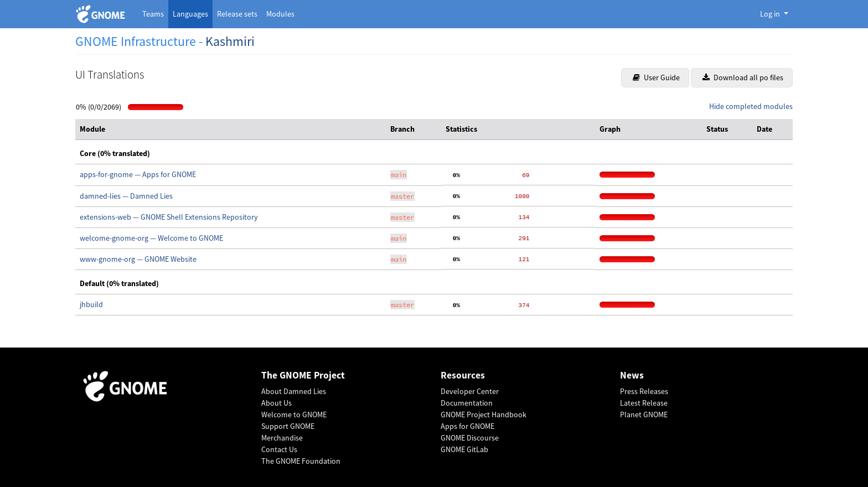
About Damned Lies (294, 391)
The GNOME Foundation (301, 461)
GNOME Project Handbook (484, 415)
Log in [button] (771, 14)
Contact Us (279, 449)
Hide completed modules (751, 106)
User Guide (656, 77)
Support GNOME (288, 426)
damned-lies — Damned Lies (126, 196)
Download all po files (743, 77)
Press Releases (644, 391)
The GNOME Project (303, 375)
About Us (277, 403)
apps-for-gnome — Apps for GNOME (138, 174)
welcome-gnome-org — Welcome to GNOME (151, 238)
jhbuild (91, 304)
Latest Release (644, 403)
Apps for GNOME (467, 426)
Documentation (467, 403)
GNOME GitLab (464, 449)
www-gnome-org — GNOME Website (138, 259)
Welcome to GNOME (294, 415)
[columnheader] (231, 129)
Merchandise (282, 438)
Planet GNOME (644, 415)
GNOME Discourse (470, 438)
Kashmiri (230, 41)
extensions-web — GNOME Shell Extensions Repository (169, 217)
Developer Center (470, 391)
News (632, 375)
